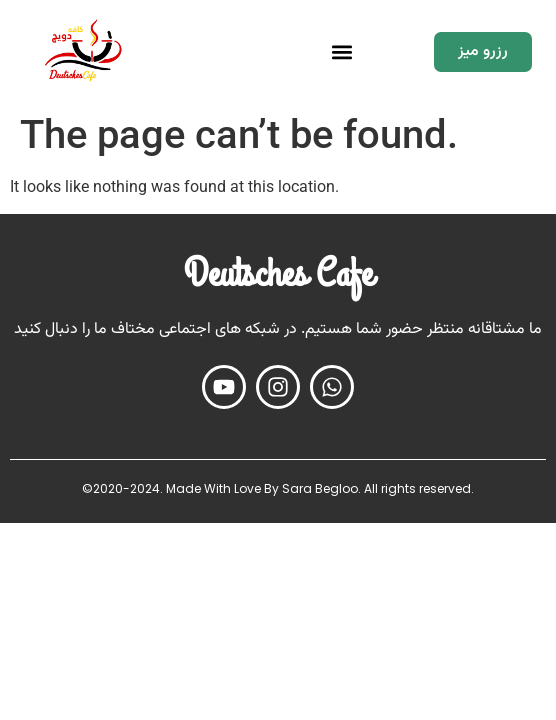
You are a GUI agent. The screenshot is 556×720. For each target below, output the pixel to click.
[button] (342, 51)
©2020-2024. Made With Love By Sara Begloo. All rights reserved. (278, 488)
